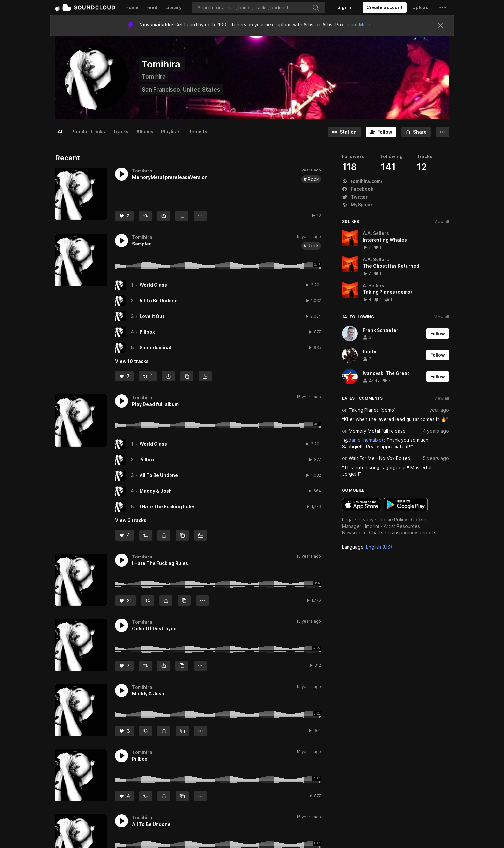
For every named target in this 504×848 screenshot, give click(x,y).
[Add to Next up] (205, 376)
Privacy (366, 520)
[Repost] (145, 216)
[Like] (124, 216)
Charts (376, 533)
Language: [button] (367, 547)
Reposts (198, 132)
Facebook (358, 189)
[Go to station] (344, 132)
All (61, 132)
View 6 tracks (131, 520)
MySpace (357, 205)
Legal (348, 520)
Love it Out (152, 316)
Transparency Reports (412, 533)
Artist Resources (402, 526)
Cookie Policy (392, 520)
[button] (443, 7)
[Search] (259, 7)
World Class (153, 285)
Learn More (358, 25)
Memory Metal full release (377, 431)
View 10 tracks (132, 361)
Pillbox (147, 332)
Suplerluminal (155, 347)
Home (132, 7)
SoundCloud (85, 7)
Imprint (372, 526)
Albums (145, 132)
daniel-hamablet (366, 440)
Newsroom (354, 533)
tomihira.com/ (362, 181)
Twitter (355, 197)
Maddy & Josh (156, 491)
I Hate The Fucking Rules (168, 506)
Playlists (171, 132)
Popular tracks (88, 132)
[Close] (440, 25)
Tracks (121, 132)
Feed (152, 7)
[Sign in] (345, 7)
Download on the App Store (362, 505)
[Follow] (381, 132)
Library (173, 7)
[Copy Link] (182, 216)
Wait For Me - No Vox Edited (380, 458)
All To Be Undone (158, 300)
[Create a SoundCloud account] (385, 7)
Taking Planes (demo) (372, 410)
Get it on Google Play (406, 505)
